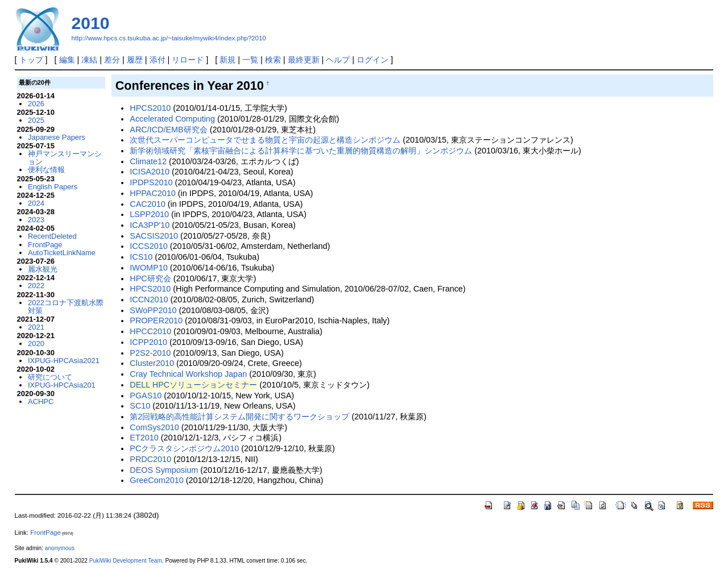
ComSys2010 (154, 427)
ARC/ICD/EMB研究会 (168, 130)
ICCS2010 (148, 246)
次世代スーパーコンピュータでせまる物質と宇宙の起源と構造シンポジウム (265, 140)
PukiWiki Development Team (126, 561)
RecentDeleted (52, 236)
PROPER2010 (156, 321)
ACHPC (41, 402)
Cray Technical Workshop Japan (188, 374)
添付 (158, 60)
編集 (67, 60)
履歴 (135, 60)
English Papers (53, 187)
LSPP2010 (149, 214)
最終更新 (304, 60)
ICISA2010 (150, 172)
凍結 (89, 60)
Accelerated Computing (172, 119)
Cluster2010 (152, 363)
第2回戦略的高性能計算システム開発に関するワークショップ (239, 417)
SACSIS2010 (154, 236)
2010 (91, 23)
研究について (50, 377)
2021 (36, 327)
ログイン (373, 60)
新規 (227, 60)
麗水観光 (43, 269)
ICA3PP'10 (150, 225)
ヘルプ (338, 60)
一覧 (250, 60)
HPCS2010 (150, 108)
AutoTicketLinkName (62, 253)
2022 (36, 286)
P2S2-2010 (150, 353)
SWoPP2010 (153, 310)
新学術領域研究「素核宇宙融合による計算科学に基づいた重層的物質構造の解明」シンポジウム (301, 151)
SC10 (140, 406)
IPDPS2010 (151, 182)
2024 (36, 203)
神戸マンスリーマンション (65, 158)
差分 (112, 60)
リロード (188, 60)
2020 (36, 344)
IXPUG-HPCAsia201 (62, 385)
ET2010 (144, 438)
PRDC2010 (150, 459)
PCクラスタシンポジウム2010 (184, 448)
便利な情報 (46, 170)
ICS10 (141, 257)
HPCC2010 (150, 331)
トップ (31, 60)
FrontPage (45, 245)
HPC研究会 (150, 278)
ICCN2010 (149, 299)
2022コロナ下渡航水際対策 (66, 307)
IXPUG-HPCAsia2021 (64, 361)
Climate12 (148, 161)
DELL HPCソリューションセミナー (193, 385)
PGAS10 (146, 396)
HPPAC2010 (153, 193)
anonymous (60, 548)
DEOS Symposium (164, 470)
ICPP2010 (148, 342)
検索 (273, 60)
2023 (36, 220)
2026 (36, 104)
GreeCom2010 (156, 480)
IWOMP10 (148, 268)
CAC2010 (147, 204)
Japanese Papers (57, 137)
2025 (36, 120)
